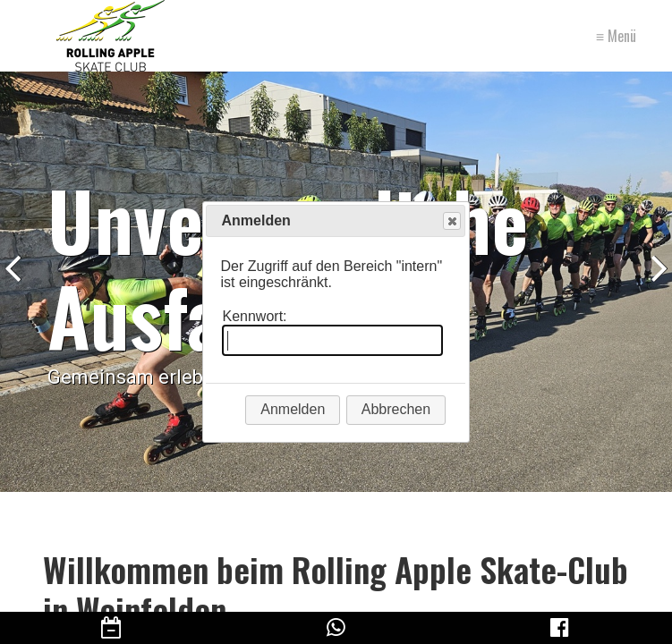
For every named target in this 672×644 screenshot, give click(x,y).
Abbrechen (396, 409)
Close (451, 221)
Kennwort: (254, 316)
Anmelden (293, 409)
